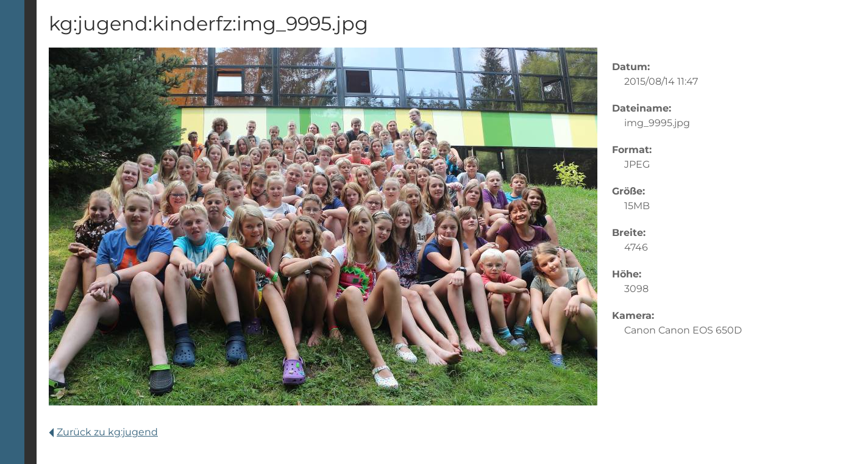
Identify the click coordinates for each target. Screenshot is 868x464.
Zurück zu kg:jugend (103, 432)
